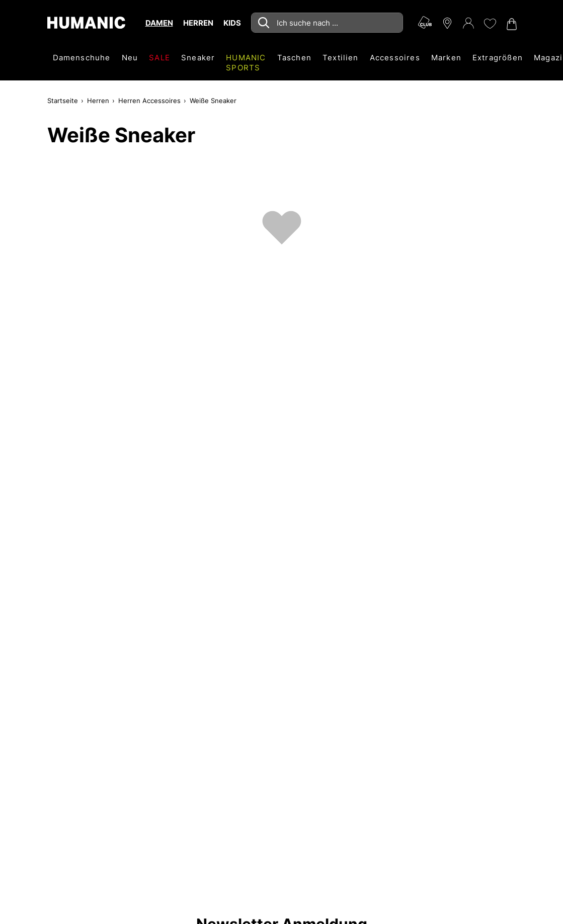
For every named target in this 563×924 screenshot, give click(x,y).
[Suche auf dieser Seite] (327, 23)
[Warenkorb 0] (511, 24)
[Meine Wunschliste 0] (490, 24)
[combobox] (327, 23)
